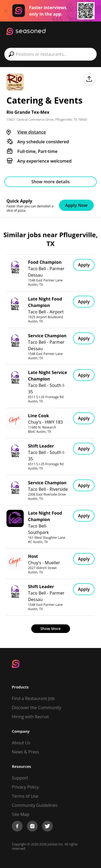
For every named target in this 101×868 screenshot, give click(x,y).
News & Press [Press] (25, 752)
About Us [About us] (21, 743)
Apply (84, 265)
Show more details (50, 182)
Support (20, 778)
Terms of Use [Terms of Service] (25, 796)
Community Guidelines (35, 805)
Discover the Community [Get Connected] (37, 708)
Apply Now (76, 205)
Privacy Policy (25, 787)
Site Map (21, 814)
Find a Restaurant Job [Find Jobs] (33, 698)
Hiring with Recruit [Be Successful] (30, 717)
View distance (32, 132)
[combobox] (50, 54)
